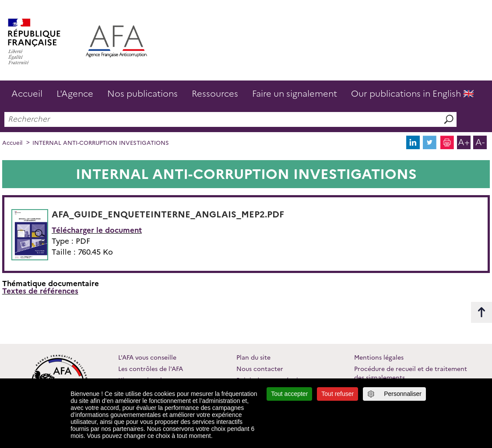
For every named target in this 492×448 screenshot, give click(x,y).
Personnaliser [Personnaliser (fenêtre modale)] (403, 394)
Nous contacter (260, 369)
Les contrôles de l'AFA (151, 369)
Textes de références (40, 291)
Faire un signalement (295, 94)
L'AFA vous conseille (147, 357)
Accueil (27, 94)
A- (480, 142)
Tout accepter (289, 394)
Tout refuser (337, 394)
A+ (464, 142)
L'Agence (75, 94)
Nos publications (142, 94)
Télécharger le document (97, 230)
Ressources (215, 94)
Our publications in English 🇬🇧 (413, 94)
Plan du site (253, 357)
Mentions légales (379, 357)
